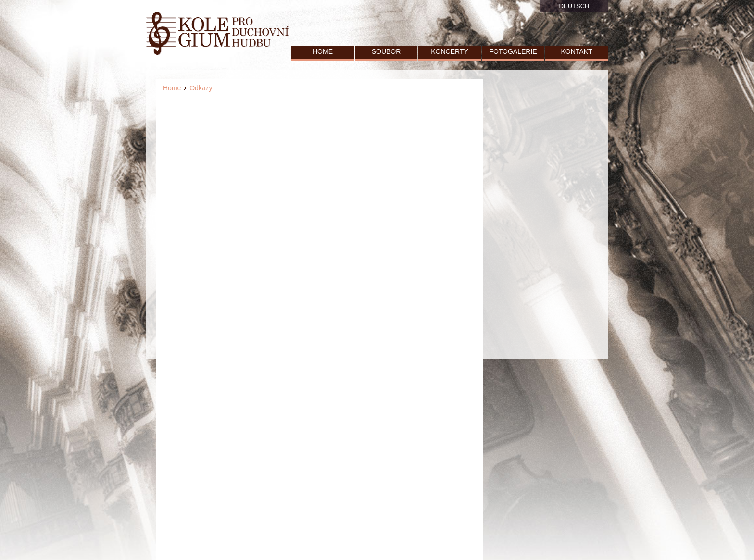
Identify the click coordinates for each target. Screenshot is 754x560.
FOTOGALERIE (513, 51)
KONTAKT (576, 51)
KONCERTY (450, 51)
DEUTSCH (574, 6)
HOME (323, 51)
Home (172, 88)
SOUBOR (386, 51)
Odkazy (201, 88)
